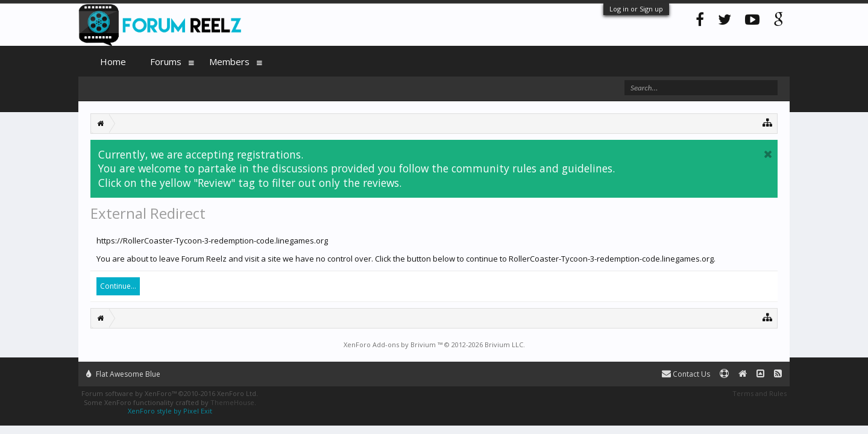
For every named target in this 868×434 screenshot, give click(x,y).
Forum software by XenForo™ (170, 393)
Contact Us (686, 374)
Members (229, 61)
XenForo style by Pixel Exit (170, 411)
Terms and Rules (759, 393)
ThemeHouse (232, 402)
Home (113, 61)
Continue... (118, 286)
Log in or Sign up (636, 9)
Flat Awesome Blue (123, 374)
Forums (166, 61)
